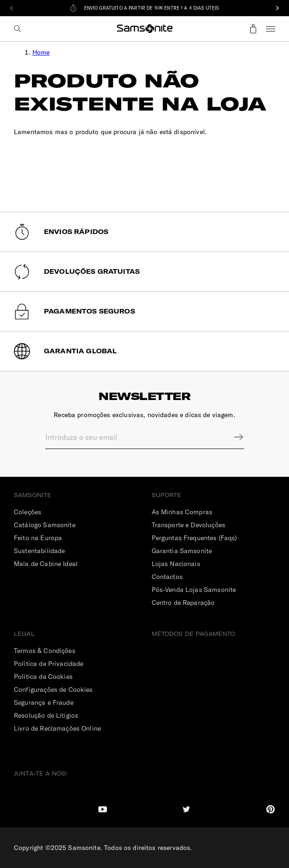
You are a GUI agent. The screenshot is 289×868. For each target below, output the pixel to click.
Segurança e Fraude (44, 702)
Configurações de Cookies (53, 689)
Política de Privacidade (49, 664)
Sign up (233, 437)
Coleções (28, 512)
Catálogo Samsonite (45, 525)
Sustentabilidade (39, 551)
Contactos (167, 577)
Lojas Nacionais (176, 564)
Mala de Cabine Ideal (46, 564)
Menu (271, 29)
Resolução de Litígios (46, 715)
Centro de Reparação (183, 603)
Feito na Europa (38, 538)
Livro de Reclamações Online (57, 728)
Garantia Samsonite (182, 551)
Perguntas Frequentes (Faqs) (194, 538)
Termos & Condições (45, 651)
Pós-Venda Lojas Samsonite (194, 590)
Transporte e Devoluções (188, 525)
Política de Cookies (43, 677)
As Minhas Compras (182, 512)
